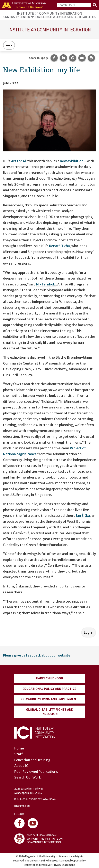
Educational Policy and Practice (49, 689)
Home (19, 748)
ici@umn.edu (22, 806)
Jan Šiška (83, 516)
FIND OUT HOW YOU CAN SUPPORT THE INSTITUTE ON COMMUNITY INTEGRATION (38, 839)
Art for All (19, 161)
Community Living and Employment (50, 699)
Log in (89, 632)
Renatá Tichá (59, 246)
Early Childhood (50, 678)
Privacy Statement (64, 865)
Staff (19, 754)
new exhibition (72, 161)
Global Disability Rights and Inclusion (50, 712)
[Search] (94, 5)
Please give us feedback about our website (37, 655)
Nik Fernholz (46, 284)
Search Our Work (28, 777)
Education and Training (32, 760)
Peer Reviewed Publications (36, 772)
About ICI (22, 766)
